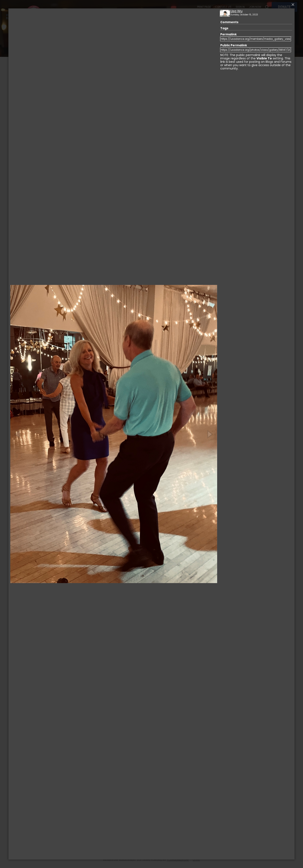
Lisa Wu (236, 11)
